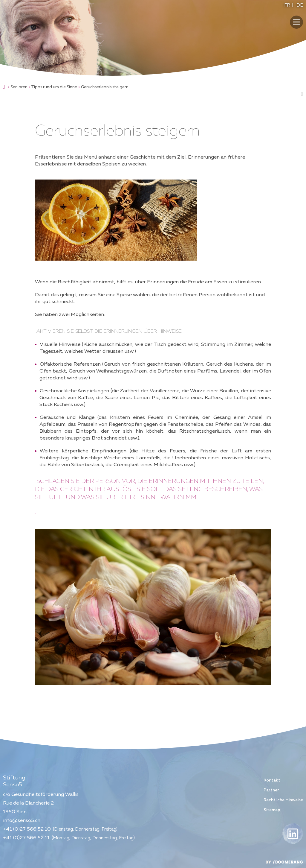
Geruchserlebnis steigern (105, 87)
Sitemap (272, 810)
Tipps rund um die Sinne (54, 87)
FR (287, 5)
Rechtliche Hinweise (283, 800)
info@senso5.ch (22, 821)
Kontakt (272, 780)
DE (300, 5)
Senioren (19, 87)
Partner (271, 790)
